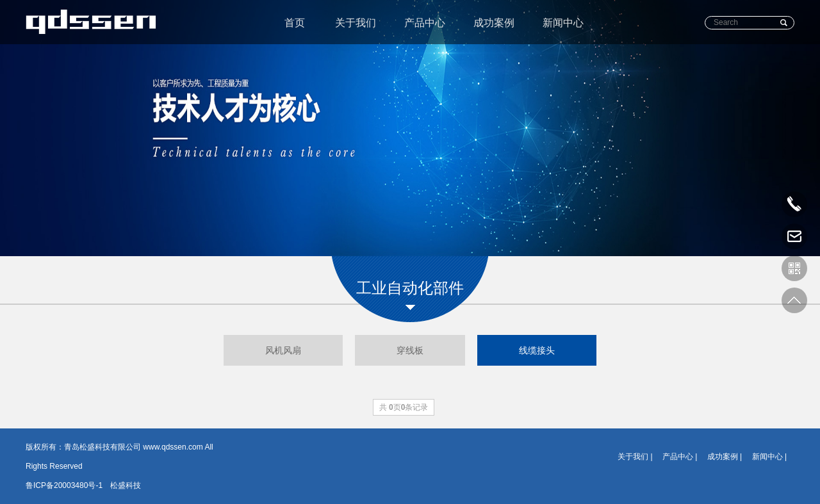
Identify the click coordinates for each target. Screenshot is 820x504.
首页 (295, 23)
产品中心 (425, 23)
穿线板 (410, 350)
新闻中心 (563, 23)
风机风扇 (283, 350)
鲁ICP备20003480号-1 (64, 485)
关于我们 (356, 23)
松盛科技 (126, 485)
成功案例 (494, 23)
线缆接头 (537, 350)
